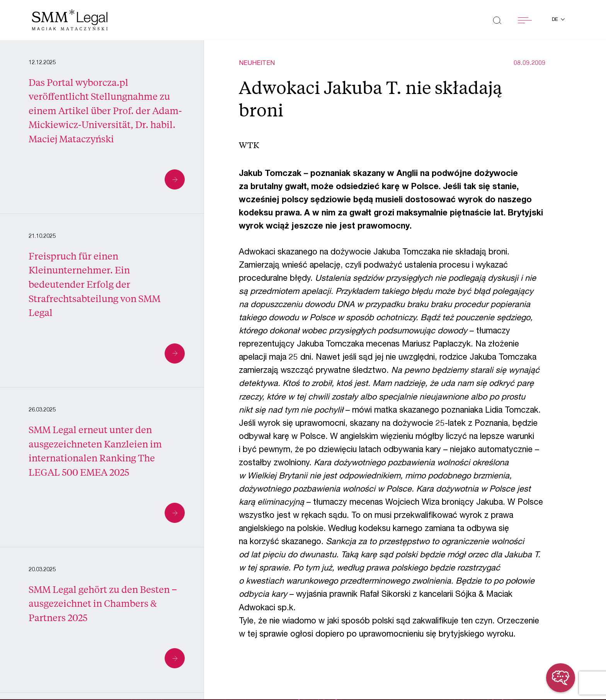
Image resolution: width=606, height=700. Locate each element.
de (556, 20)
